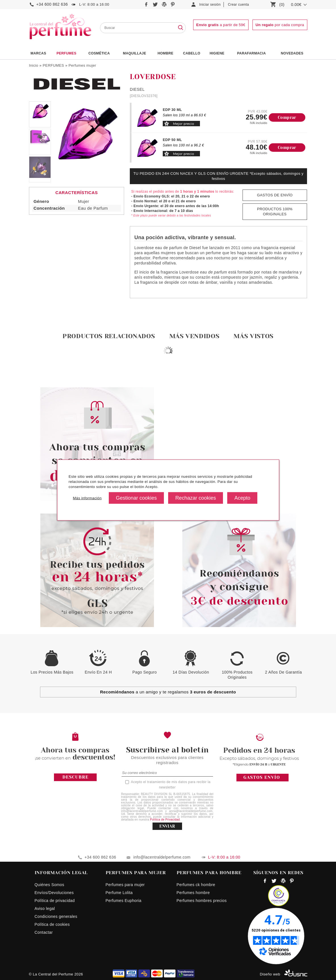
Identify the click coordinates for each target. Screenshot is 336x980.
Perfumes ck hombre (196, 885)
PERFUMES (66, 53)
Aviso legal (45, 909)
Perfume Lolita (119, 893)
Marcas (38, 53)
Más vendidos (194, 336)
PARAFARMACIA (252, 53)
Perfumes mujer (82, 65)
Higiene (217, 53)
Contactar (44, 932)
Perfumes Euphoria (124, 901)
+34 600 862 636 (52, 4)
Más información (87, 498)
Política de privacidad (55, 901)
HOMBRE (166, 53)
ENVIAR (167, 826)
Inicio (34, 65)
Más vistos (253, 336)
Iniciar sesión (210, 5)
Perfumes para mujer (125, 885)
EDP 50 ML (172, 140)
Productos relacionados (109, 336)
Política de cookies (52, 924)
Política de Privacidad (165, 820)
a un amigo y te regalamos (168, 692)
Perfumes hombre (193, 893)
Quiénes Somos (50, 885)
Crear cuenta (239, 5)
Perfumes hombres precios (202, 901)
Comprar (287, 117)
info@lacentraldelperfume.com (162, 857)
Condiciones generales (56, 916)
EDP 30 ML (172, 110)
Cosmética (99, 53)
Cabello (192, 53)
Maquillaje (135, 53)
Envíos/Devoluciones (54, 893)
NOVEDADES (292, 53)
